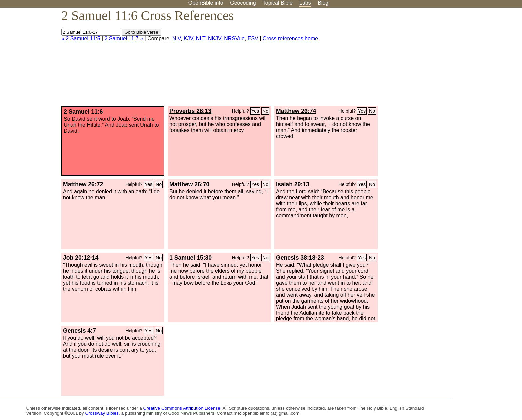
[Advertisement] (455, 60)
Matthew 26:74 (296, 111)
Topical (278, 3)
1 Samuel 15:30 (191, 258)
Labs (305, 3)
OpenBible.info (206, 3)
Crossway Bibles (102, 413)
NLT (201, 38)
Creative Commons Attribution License (182, 408)
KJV (188, 38)
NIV (177, 38)
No (265, 111)
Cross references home (290, 38)
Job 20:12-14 (81, 258)
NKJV (215, 38)
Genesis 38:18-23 (300, 258)
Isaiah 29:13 (293, 184)
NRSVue (234, 38)
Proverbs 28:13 (190, 111)
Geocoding (243, 3)
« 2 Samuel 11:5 (81, 38)
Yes (255, 111)
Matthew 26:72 (83, 184)
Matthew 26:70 (189, 184)
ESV (253, 38)
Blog (323, 3)
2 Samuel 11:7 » (124, 38)
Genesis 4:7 (79, 331)
